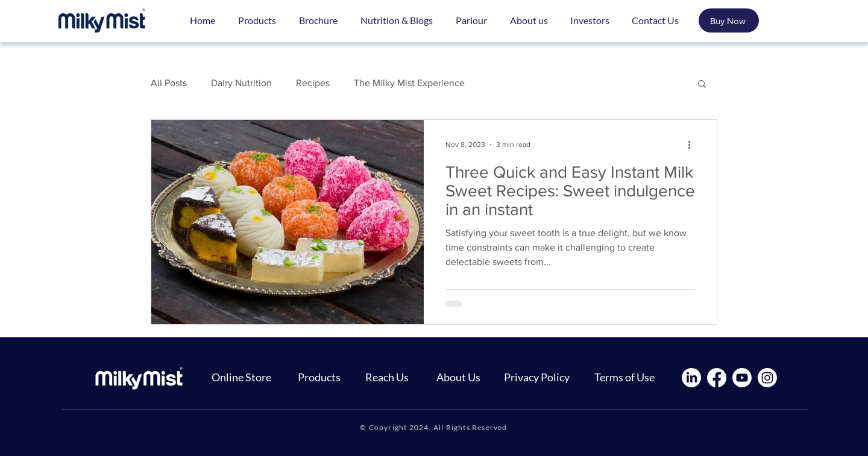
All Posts (169, 83)
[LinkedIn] (691, 378)
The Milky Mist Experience (409, 83)
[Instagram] (767, 378)
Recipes (313, 83)
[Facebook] (717, 378)
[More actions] (693, 145)
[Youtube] (742, 378)
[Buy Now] (729, 20)
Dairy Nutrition (241, 83)
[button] (702, 85)
